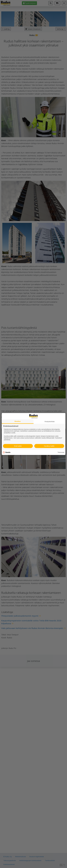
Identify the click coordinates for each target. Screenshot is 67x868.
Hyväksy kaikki (49, 446)
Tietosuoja (61, 452)
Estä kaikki (18, 446)
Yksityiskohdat (49, 422)
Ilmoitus (18, 421)
